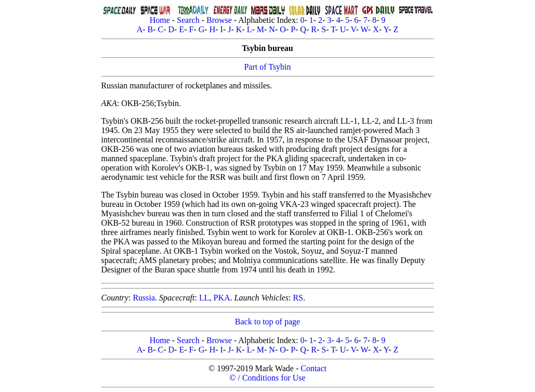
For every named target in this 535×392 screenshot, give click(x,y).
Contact (314, 368)
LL (204, 298)
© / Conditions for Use (267, 378)
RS (298, 298)
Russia (144, 298)
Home (160, 20)
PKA (222, 298)
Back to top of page (267, 322)
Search (188, 20)
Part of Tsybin (267, 67)
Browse (219, 20)
